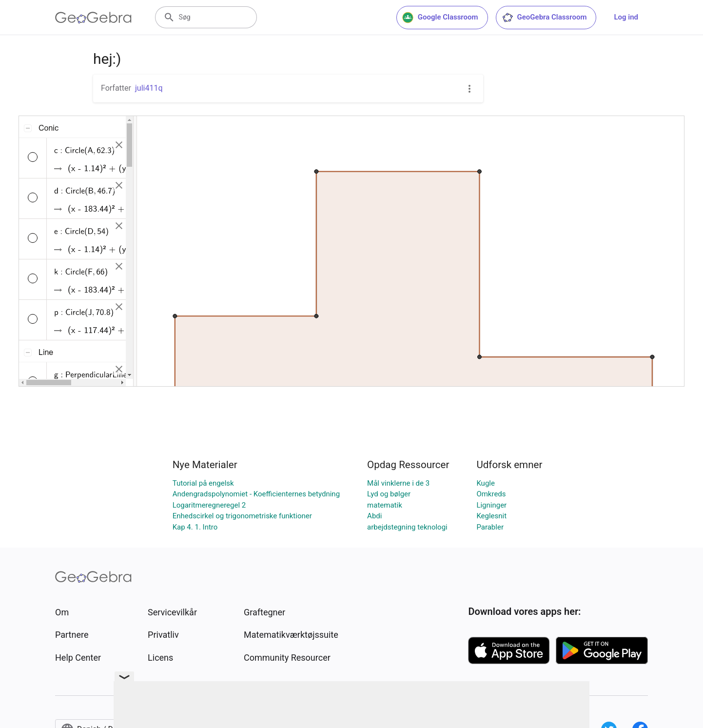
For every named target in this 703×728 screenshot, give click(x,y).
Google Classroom (440, 18)
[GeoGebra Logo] (93, 18)
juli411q (149, 88)
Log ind (626, 17)
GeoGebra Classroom (544, 18)
